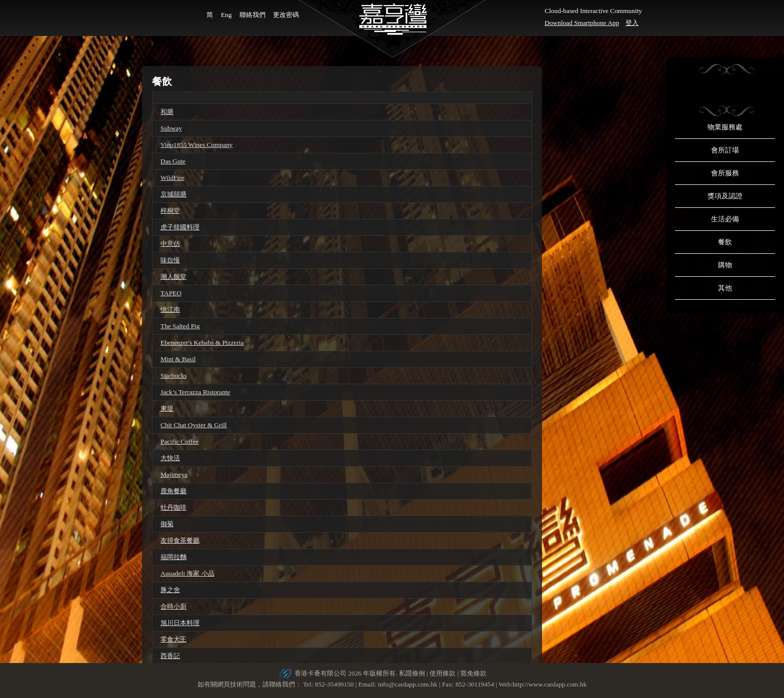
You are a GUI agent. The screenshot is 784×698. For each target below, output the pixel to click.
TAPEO (171, 293)
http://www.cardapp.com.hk (549, 684)
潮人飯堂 (173, 277)
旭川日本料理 (180, 623)
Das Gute (173, 161)
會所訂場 (725, 150)
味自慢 (170, 260)
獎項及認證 (725, 196)
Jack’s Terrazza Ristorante (195, 392)
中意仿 (170, 244)
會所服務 (725, 173)
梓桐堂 (170, 211)
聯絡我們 (252, 15)
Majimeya (174, 474)
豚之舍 (170, 590)
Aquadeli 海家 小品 (187, 573)
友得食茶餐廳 (180, 540)
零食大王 (173, 639)
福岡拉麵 (173, 557)
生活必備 (725, 219)
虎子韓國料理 (180, 227)
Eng (226, 15)
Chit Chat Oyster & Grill (194, 425)
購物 (725, 265)
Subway (171, 128)
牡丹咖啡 (173, 507)
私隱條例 (412, 673)
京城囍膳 (173, 194)
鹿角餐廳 (173, 491)
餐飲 (725, 242)
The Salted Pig (180, 326)
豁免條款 (473, 673)
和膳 (167, 112)
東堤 (167, 408)
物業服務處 (725, 127)
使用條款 (442, 673)
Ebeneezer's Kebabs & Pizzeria (202, 343)
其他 (725, 288)
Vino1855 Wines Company (196, 145)
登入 (632, 23)
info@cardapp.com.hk (408, 684)
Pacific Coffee (179, 441)
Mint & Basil (178, 359)
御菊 (167, 524)
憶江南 (170, 310)
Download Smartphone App (582, 23)
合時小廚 (173, 606)
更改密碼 (286, 15)
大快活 (170, 458)
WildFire (172, 178)
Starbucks (174, 375)
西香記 (170, 656)
